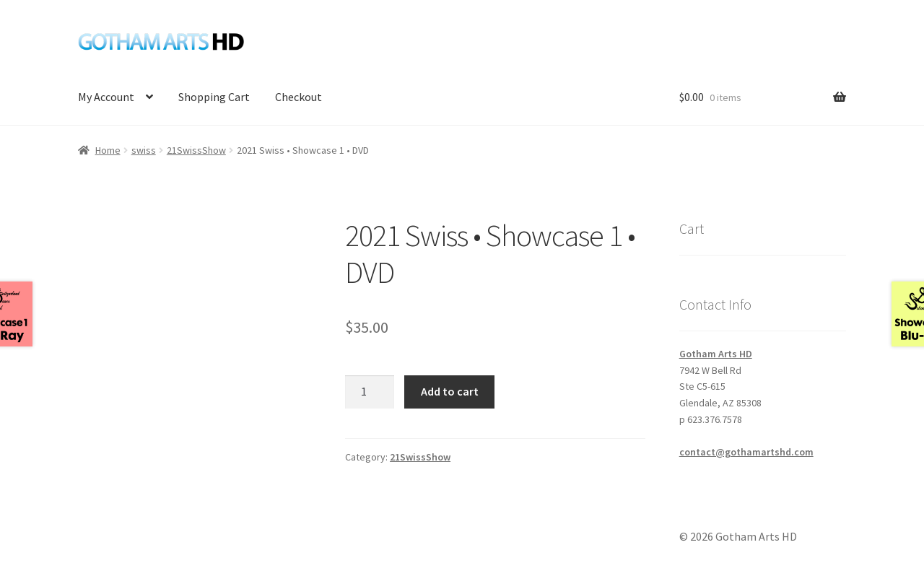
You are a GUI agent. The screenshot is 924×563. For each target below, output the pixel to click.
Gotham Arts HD (716, 354)
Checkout (298, 97)
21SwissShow (196, 150)
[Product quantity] (370, 392)
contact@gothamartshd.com (746, 452)
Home (108, 150)
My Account (106, 97)
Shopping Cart (214, 97)
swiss (144, 150)
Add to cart (450, 391)
